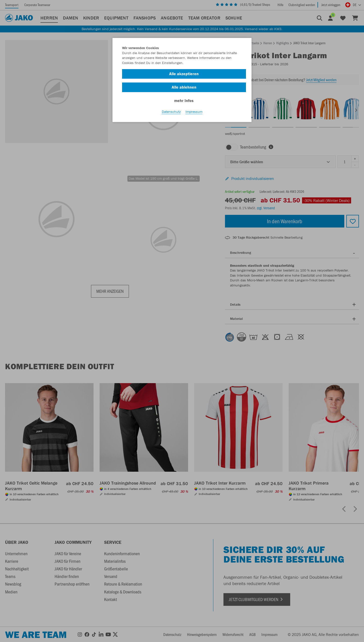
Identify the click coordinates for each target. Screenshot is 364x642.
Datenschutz (171, 112)
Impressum (194, 112)
